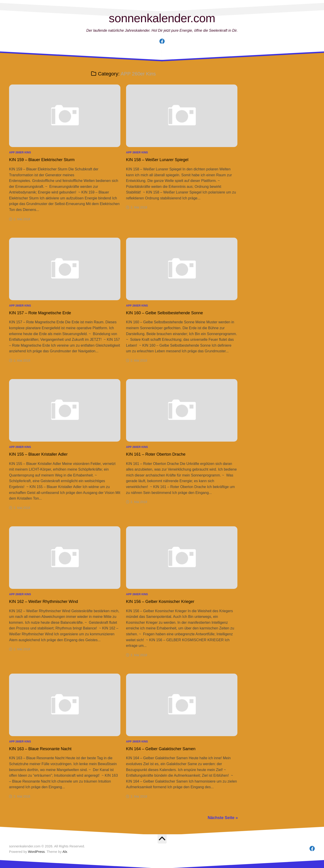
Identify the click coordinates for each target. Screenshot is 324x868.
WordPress (36, 852)
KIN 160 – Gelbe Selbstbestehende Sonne (164, 313)
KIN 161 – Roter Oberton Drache (156, 454)
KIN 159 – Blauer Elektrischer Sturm (42, 160)
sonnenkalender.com (162, 18)
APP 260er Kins (20, 152)
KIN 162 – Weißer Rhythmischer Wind (44, 602)
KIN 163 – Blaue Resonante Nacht (40, 749)
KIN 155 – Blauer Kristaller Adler (38, 454)
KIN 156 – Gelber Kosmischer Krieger (160, 602)
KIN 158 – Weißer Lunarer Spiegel (157, 160)
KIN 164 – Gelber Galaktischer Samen (161, 749)
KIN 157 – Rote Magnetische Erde (40, 313)
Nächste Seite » (223, 818)
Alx (65, 852)
